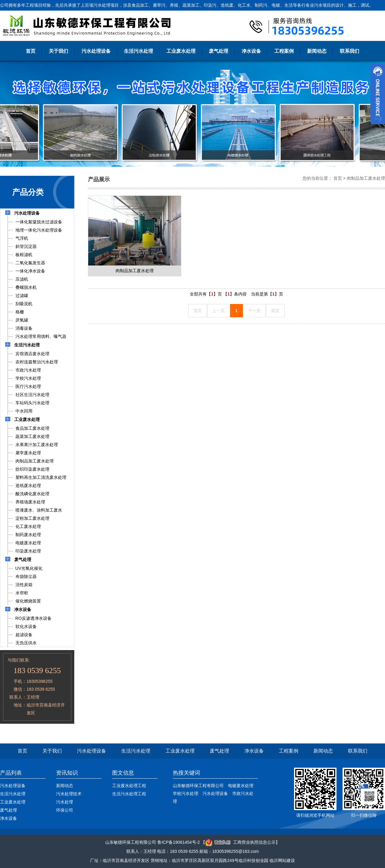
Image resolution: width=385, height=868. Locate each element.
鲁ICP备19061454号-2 (179, 842)
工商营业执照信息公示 (240, 842)
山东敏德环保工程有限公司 (198, 786)
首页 (31, 51)
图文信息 (123, 773)
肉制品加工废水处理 (366, 178)
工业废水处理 (181, 51)
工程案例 (284, 51)
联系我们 (350, 51)
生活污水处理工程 (129, 794)
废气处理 (219, 51)
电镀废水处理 (241, 786)
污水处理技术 (69, 794)
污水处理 (65, 802)
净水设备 (251, 51)
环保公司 (65, 810)
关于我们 (59, 51)
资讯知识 (67, 773)
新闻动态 (317, 51)
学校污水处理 (186, 793)
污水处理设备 (96, 51)
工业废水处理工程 (129, 786)
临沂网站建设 (282, 860)
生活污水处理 (139, 51)
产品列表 (11, 773)
